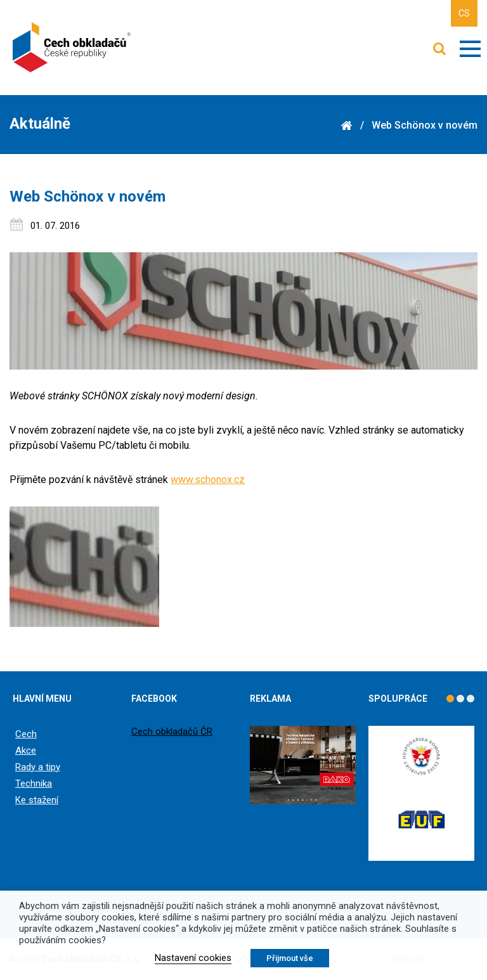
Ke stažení (37, 800)
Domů (346, 126)
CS (464, 13)
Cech (26, 734)
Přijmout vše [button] (290, 958)
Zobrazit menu (470, 49)
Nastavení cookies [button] (193, 958)
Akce (26, 751)
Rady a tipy (38, 767)
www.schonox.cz (208, 480)
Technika (34, 783)
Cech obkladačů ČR (172, 732)
